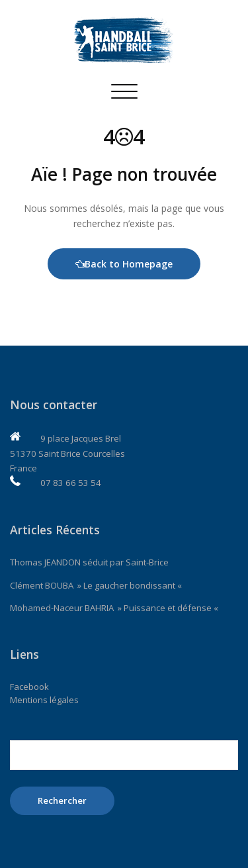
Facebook (29, 687)
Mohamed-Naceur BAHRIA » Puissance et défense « (115, 608)
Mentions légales (44, 700)
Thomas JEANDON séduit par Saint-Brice (89, 562)
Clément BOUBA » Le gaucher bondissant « (97, 585)
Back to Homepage (124, 264)
